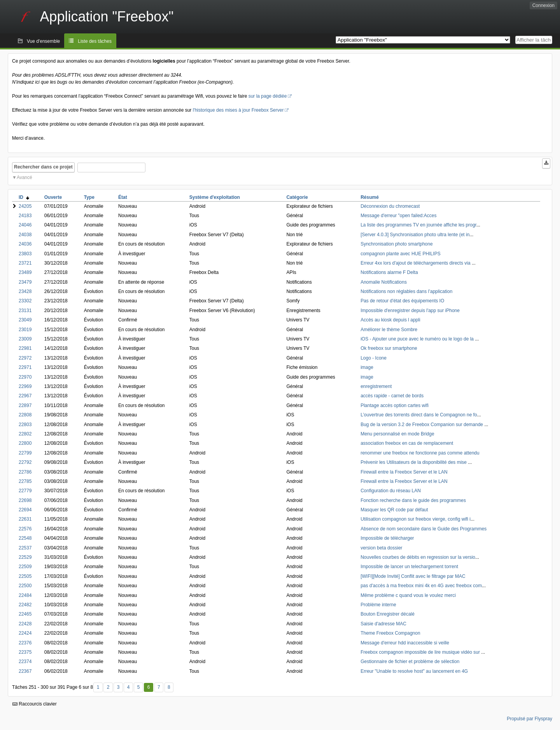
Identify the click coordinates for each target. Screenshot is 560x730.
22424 (25, 633)
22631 (25, 519)
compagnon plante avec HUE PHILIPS (400, 254)
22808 (25, 415)
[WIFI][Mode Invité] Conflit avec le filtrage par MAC (413, 576)
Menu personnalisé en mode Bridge (397, 434)
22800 (25, 443)
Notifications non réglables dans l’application (406, 291)
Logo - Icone (374, 358)
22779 (25, 491)
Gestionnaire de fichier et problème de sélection (410, 662)
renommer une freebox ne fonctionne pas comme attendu (420, 453)
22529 (25, 557)
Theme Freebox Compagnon (390, 633)
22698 (25, 500)
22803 (25, 425)
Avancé (24, 177)
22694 (25, 510)
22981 (25, 348)
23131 (25, 311)
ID (24, 197)
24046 (25, 225)
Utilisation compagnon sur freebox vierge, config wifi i (416, 519)
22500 (25, 586)
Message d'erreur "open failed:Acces (398, 216)
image (367, 367)
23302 (25, 301)
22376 (25, 643)
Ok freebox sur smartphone (389, 348)
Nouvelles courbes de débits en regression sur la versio (418, 557)
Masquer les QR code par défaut (394, 510)
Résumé (370, 197)
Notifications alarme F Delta (389, 272)
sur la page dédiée (268, 96)
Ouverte (53, 197)
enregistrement (376, 386)
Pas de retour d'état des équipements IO (402, 301)
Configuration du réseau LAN (391, 491)
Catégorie (297, 197)
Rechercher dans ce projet (43, 167)
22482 (25, 605)
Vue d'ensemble (43, 41)
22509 (25, 567)
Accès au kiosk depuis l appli (390, 320)
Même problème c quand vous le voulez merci (408, 595)
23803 (25, 254)
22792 (25, 462)
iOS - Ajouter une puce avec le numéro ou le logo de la (418, 339)
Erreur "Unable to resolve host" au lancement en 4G (414, 671)
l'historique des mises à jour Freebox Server (238, 110)
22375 (25, 652)
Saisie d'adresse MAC (383, 624)
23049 (25, 320)
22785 (25, 481)
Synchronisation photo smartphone (396, 244)
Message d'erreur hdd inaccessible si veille (405, 643)
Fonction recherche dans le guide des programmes (413, 500)
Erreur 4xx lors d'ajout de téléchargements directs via (416, 263)
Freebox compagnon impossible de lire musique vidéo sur (421, 652)
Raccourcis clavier (35, 704)
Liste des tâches (95, 41)
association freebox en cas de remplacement (407, 443)
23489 (25, 272)
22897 (25, 405)
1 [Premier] (98, 687)
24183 (25, 216)
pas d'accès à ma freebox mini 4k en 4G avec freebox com (421, 586)
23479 (25, 282)
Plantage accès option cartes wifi (395, 405)
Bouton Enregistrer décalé (388, 614)
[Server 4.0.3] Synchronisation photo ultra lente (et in (415, 235)
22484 (25, 595)
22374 (25, 662)
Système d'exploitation (215, 197)
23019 (25, 330)
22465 (25, 614)
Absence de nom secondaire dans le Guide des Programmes (423, 529)
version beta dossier (381, 548)
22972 (25, 358)
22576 (25, 529)
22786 (25, 472)
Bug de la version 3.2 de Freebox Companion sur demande (422, 425)
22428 (25, 624)
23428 (25, 291)
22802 (25, 434)
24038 (25, 235)
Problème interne (378, 605)
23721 (25, 263)
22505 (25, 576)
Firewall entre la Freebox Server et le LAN (404, 472)
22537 (25, 548)
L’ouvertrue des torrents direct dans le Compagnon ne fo (419, 415)
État (123, 197)
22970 (25, 377)
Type (89, 197)
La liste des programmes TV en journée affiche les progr (418, 225)
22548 (25, 538)
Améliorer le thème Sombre (389, 330)
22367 (25, 671)
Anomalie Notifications (384, 282)
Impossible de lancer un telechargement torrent (409, 567)
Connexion (543, 5)
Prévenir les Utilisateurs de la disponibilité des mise (414, 462)
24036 (25, 244)
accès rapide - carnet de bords (392, 396)
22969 (25, 386)
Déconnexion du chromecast (390, 206)
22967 (25, 396)
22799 (25, 453)
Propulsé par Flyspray (529, 719)
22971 (25, 367)
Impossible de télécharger (387, 538)
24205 (25, 206)
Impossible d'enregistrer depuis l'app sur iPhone (410, 311)
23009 (25, 339)
